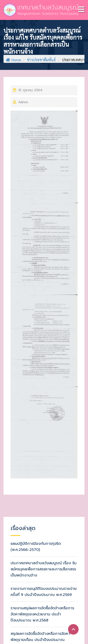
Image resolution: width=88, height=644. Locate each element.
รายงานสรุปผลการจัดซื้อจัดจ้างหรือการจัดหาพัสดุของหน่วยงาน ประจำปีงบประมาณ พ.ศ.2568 (42, 614)
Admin (23, 102)
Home (13, 60)
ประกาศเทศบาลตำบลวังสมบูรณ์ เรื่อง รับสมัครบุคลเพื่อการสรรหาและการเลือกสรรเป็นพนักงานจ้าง (44, 569)
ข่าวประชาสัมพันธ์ (41, 60)
